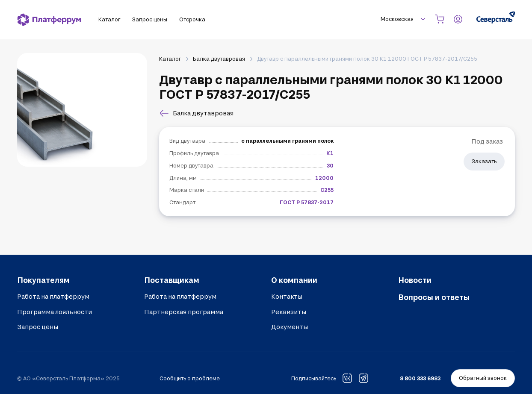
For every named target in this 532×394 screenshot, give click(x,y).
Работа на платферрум (53, 296)
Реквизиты (289, 312)
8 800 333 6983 (420, 378)
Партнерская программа (184, 312)
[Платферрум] (49, 20)
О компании (294, 280)
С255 (327, 190)
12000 (324, 178)
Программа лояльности (55, 312)
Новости (415, 280)
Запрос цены (38, 327)
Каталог (170, 59)
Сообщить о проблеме (190, 378)
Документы (290, 327)
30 (330, 165)
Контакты (287, 296)
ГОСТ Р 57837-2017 (307, 202)
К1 (330, 153)
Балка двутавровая (219, 59)
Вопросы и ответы (434, 297)
